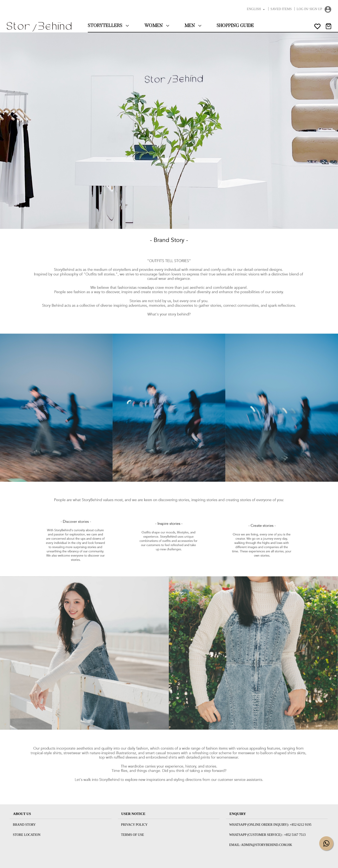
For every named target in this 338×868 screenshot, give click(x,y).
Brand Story (24, 825)
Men (193, 26)
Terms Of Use (133, 835)
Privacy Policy (134, 825)
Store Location (27, 835)
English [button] (256, 9)
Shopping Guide (235, 26)
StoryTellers (108, 26)
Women (157, 26)
